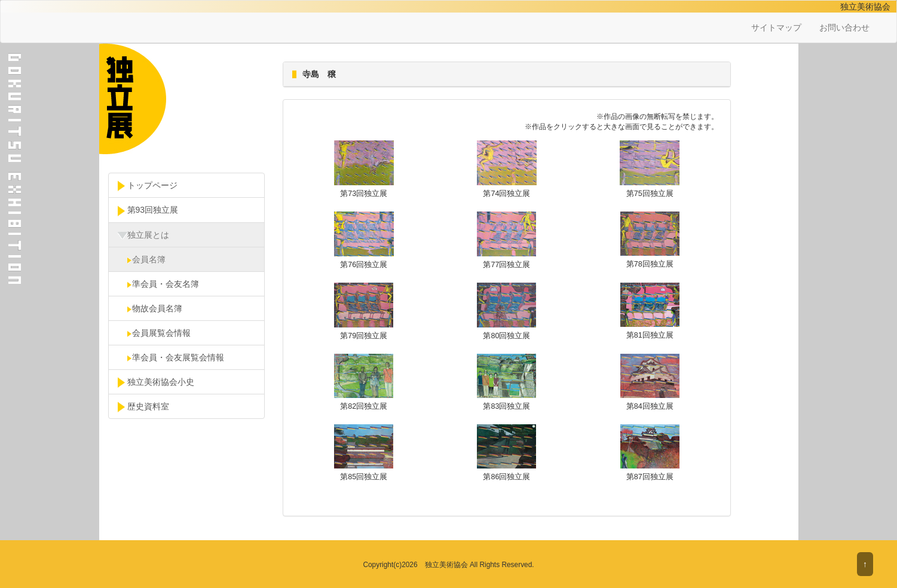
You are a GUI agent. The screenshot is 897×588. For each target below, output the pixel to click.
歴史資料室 (143, 407)
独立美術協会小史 (156, 382)
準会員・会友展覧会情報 (171, 357)
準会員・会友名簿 (158, 284)
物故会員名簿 (150, 308)
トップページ (148, 186)
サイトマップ (776, 27)
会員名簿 (142, 259)
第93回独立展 (148, 210)
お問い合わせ (844, 27)
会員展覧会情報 (154, 333)
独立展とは (143, 235)
